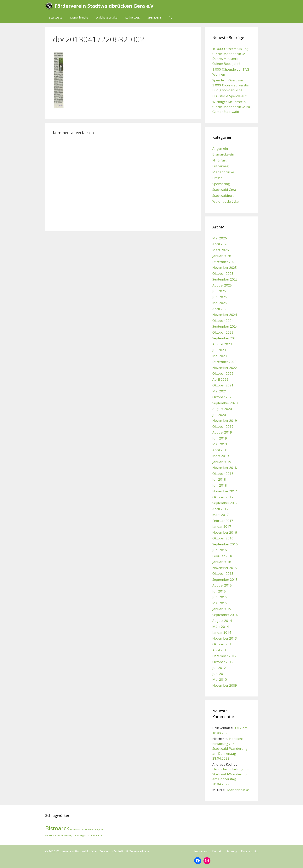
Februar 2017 (223, 521)
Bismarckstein (223, 154)
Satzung (232, 851)
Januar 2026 (222, 256)
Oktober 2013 (223, 644)
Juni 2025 (220, 297)
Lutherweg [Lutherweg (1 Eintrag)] (66, 835)
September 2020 (225, 403)
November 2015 (225, 568)
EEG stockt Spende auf (229, 96)
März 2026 (221, 250)
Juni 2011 (220, 674)
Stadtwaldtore (223, 196)
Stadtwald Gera (224, 190)
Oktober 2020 (223, 397)
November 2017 (225, 491)
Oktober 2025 (223, 273)
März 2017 (221, 515)
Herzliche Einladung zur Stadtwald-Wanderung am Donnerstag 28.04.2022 (230, 748)
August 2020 (222, 409)
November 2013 (225, 638)
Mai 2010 (220, 679)
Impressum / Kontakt (208, 851)
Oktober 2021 (223, 385)
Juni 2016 (220, 550)
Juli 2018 (219, 479)
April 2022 (220, 379)
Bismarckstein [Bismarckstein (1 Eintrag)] (77, 830)
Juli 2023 (219, 350)
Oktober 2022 (223, 373)
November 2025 (225, 267)
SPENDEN (154, 17)
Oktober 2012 (223, 662)
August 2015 (222, 585)
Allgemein (220, 148)
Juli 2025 (219, 291)
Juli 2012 (219, 668)
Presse (217, 178)
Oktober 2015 (223, 573)
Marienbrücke (79, 17)
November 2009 (225, 685)
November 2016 (225, 532)
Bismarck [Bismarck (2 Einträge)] (57, 828)
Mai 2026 (220, 238)
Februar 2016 (223, 556)
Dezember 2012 (224, 656)
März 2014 (221, 627)
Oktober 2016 (223, 538)
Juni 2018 (220, 485)
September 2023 (225, 338)
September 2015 (225, 579)
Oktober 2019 (223, 426)
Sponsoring (221, 184)
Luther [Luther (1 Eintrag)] (57, 835)
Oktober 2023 (223, 332)
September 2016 (225, 544)
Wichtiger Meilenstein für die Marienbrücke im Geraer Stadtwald (231, 107)
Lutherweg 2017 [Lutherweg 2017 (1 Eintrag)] (81, 835)
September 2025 (225, 279)
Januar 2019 (222, 462)
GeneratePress (139, 851)
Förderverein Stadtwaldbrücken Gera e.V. (105, 6)
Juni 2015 (220, 597)
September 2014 (225, 615)
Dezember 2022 (224, 362)
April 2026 (220, 244)
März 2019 (221, 456)
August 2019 (222, 432)
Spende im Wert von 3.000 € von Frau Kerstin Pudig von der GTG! (231, 85)
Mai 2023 (220, 356)
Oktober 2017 (223, 497)
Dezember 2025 (224, 262)
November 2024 (225, 315)
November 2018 (225, 468)
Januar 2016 (222, 562)
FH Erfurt (219, 160)
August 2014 (222, 621)
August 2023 (222, 344)
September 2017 (225, 503)
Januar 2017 (222, 526)
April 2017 (220, 509)
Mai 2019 (220, 444)
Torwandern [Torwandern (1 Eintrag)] (96, 835)
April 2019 (220, 450)
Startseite (56, 17)
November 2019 (225, 420)
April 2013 (220, 650)
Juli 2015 (219, 591)
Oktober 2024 (223, 321)
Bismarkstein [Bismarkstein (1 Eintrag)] (91, 830)
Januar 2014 (222, 632)
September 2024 (225, 326)
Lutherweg (132, 17)
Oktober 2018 (223, 474)
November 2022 (225, 368)
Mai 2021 (220, 391)
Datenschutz (249, 851)
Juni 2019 (220, 438)
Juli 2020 (219, 415)
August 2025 (222, 285)
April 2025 (220, 309)
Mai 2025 (220, 303)
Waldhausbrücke (107, 17)
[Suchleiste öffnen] (170, 17)
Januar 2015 (222, 609)
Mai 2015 (220, 603)
